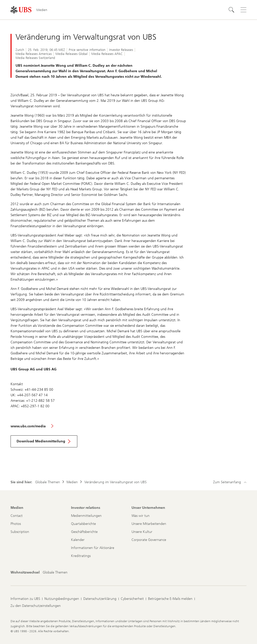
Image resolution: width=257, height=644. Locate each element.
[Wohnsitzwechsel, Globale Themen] (55, 573)
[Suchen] (231, 10)
